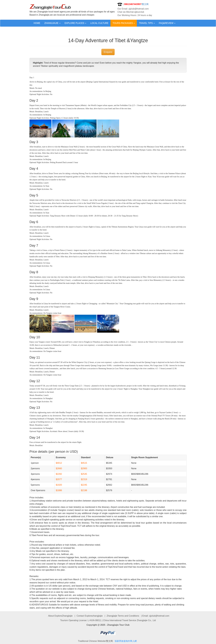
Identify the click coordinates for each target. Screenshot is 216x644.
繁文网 (145, 4)
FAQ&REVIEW (167, 23)
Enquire (108, 52)
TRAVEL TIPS (147, 23)
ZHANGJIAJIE (52, 23)
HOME (37, 23)
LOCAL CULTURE (99, 23)
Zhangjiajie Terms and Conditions (123, 616)
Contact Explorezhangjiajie (90, 616)
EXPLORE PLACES (75, 23)
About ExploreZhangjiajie (60, 616)
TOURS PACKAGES (124, 23)
